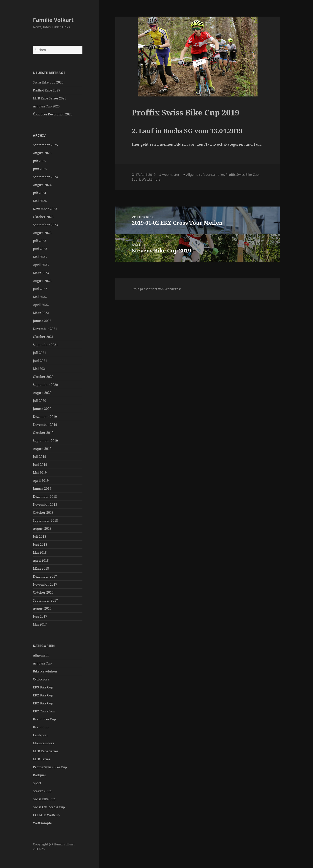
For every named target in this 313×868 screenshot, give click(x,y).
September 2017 (45, 600)
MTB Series (42, 759)
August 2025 (42, 153)
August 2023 (42, 233)
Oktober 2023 (43, 217)
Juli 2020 (40, 401)
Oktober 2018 (43, 512)
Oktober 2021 (43, 337)
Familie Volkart (53, 20)
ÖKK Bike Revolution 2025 (53, 114)
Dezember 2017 (45, 576)
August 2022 (42, 281)
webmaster (171, 175)
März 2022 (41, 313)
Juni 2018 (40, 544)
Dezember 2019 (45, 417)
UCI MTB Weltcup (46, 815)
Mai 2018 (40, 552)
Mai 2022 (40, 297)
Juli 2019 (40, 457)
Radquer (40, 775)
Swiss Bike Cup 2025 (48, 82)
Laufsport (40, 735)
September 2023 (45, 225)
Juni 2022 (40, 289)
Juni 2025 (40, 169)
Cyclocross (41, 679)
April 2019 (41, 481)
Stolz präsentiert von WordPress (156, 289)
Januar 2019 (42, 489)
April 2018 (41, 560)
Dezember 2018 (45, 497)
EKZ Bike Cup (43, 695)
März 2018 (41, 568)
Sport (37, 783)
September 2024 (45, 177)
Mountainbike (44, 743)
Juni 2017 (40, 616)
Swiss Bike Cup (44, 799)
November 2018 (45, 505)
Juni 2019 (40, 465)
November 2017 (45, 584)
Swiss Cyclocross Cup (49, 807)
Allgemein (41, 655)
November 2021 (45, 329)
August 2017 (42, 608)
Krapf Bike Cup (44, 719)
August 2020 (42, 393)
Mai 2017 (40, 624)
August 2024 (42, 185)
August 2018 (42, 528)
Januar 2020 (42, 409)
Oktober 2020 (43, 377)
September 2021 (45, 345)
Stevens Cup (42, 791)
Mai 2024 (40, 201)
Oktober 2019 (43, 433)
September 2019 (45, 441)
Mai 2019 (40, 473)
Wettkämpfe (42, 823)
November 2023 (45, 209)
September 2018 (45, 520)
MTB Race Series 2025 (50, 98)
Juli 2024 (40, 193)
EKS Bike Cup (43, 687)
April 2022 (41, 305)
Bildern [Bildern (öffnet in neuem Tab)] (181, 144)
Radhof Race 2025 (47, 90)
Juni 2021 (40, 361)
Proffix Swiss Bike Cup (50, 767)
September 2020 (45, 385)
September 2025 (45, 145)
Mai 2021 (40, 369)
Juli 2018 (40, 536)
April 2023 (41, 265)
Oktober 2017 (43, 592)
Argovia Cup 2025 (46, 106)
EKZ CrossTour (44, 711)
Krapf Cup (41, 727)
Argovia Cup (42, 663)
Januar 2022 (42, 321)
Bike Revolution (45, 671)
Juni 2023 (40, 249)
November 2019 (45, 425)
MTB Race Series (46, 751)
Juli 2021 (40, 353)
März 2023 (41, 273)
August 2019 (42, 449)
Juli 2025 (40, 161)
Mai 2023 (40, 257)
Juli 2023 (40, 241)
